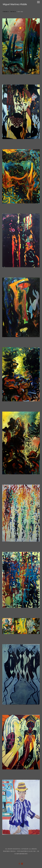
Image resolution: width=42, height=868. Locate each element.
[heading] (15, 4)
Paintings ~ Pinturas (9, 12)
